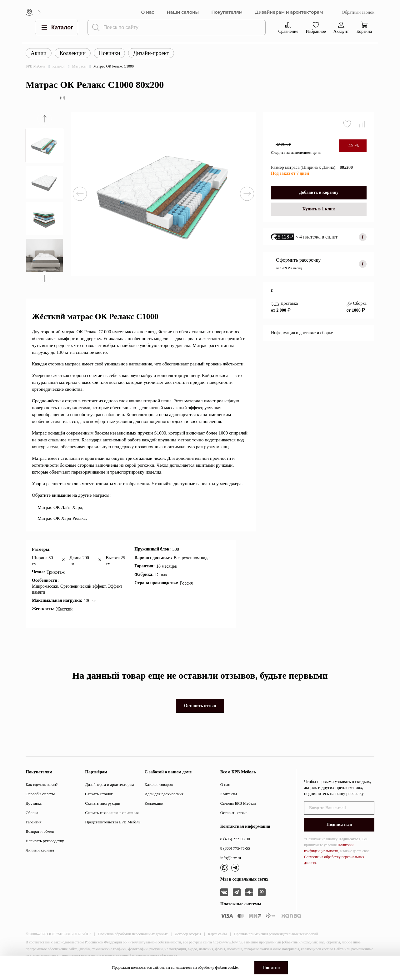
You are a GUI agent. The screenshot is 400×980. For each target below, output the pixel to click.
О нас (148, 12)
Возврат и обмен (40, 831)
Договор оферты (188, 934)
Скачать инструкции (102, 803)
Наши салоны (183, 12)
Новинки (109, 53)
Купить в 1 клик (319, 209)
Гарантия (34, 822)
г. (272, 290)
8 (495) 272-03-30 (235, 839)
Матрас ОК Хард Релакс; (62, 518)
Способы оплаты (40, 794)
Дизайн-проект (151, 53)
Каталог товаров (158, 784)
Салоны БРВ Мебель (238, 803)
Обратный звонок (358, 12)
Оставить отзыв (200, 706)
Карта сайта (218, 934)
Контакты (229, 794)
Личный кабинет (40, 850)
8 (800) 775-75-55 (235, 848)
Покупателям (227, 12)
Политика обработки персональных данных (133, 934)
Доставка (34, 803)
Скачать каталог (99, 794)
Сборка (32, 813)
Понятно (271, 968)
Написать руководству (45, 841)
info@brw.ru (231, 858)
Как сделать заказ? (42, 784)
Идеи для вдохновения (164, 794)
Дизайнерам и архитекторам (289, 12)
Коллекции (73, 53)
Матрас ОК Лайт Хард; (60, 507)
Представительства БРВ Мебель (113, 822)
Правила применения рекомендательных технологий (276, 934)
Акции (39, 53)
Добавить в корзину (319, 192)
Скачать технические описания (112, 813)
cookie (233, 967)
